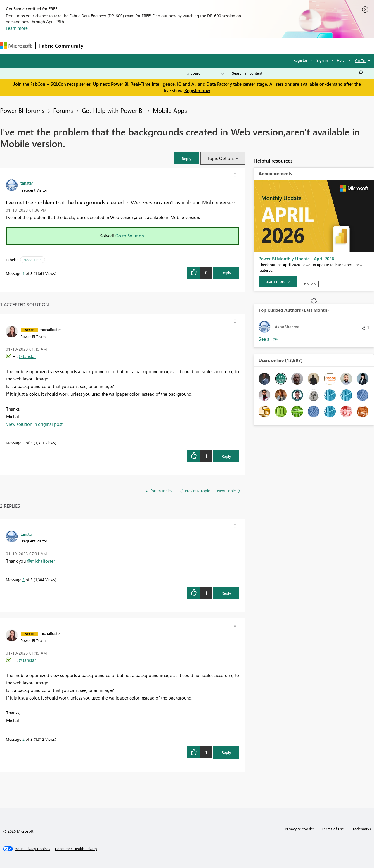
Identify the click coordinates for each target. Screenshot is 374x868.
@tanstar (27, 356)
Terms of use (333, 829)
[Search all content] (298, 73)
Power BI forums (22, 110)
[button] (186, 158)
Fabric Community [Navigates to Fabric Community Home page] (61, 46)
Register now (197, 90)
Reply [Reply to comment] (226, 456)
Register (300, 60)
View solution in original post (34, 424)
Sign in (322, 60)
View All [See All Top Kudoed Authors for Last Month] (268, 339)
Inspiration (122, 46)
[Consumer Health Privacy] (76, 849)
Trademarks (361, 829)
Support (246, 46)
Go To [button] (360, 60)
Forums (97, 46)
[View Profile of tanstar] (27, 183)
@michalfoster (41, 561)
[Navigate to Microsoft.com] (16, 46)
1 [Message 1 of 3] (24, 273)
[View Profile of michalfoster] (50, 329)
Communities (172, 46)
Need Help (33, 260)
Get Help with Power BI (113, 110)
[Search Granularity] (203, 73)
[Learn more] (278, 281)
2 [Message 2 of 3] (24, 443)
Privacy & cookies (300, 829)
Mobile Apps (170, 110)
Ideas (146, 46)
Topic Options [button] (221, 158)
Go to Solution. (130, 236)
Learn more (17, 28)
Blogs (198, 46)
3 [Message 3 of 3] (24, 579)
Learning (221, 46)
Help (341, 60)
